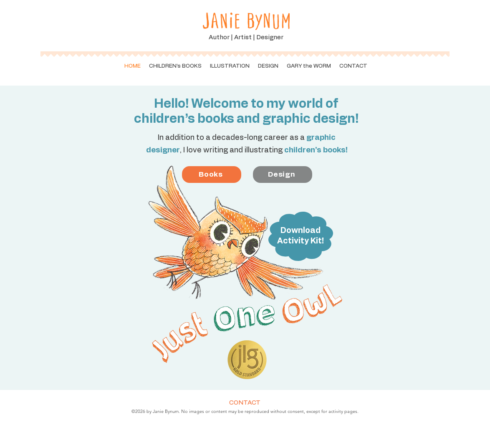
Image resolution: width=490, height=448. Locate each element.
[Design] (283, 175)
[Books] (212, 175)
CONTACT (245, 403)
